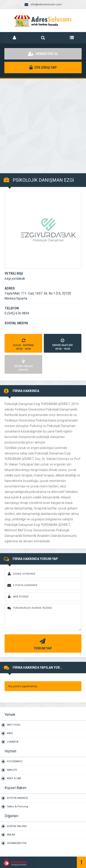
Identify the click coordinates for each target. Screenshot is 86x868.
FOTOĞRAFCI (15, 761)
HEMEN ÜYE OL (43, 54)
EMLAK (11, 835)
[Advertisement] (43, 123)
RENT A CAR (14, 778)
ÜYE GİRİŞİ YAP (43, 68)
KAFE (10, 733)
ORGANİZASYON (17, 843)
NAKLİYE (12, 770)
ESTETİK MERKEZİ (17, 798)
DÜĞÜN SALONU (17, 826)
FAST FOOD (14, 725)
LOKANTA (13, 742)
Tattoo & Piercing (17, 807)
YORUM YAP (42, 644)
